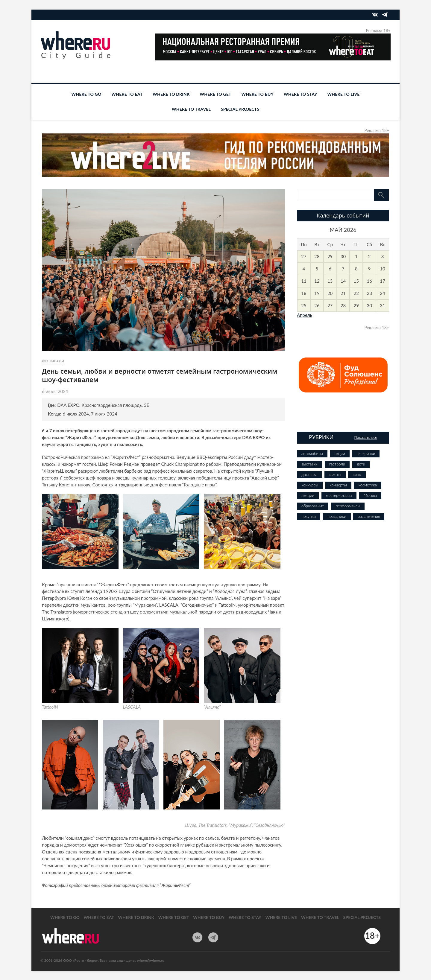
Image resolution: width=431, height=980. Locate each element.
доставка (309, 474)
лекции (308, 495)
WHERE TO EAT (127, 94)
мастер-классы (339, 495)
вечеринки (366, 454)
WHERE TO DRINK (171, 94)
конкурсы (310, 485)
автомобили (312, 454)
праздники (337, 516)
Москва (370, 495)
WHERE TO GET (215, 94)
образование (313, 506)
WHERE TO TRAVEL (191, 109)
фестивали (53, 361)
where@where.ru (151, 960)
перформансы (348, 506)
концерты (338, 485)
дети (361, 464)
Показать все (366, 437)
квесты (335, 474)
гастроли (337, 464)
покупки (309, 516)
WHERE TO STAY (301, 94)
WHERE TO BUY (258, 94)
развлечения (369, 516)
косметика (368, 485)
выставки (309, 464)
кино (357, 474)
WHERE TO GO (86, 94)
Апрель (305, 315)
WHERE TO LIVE (343, 94)
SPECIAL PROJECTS (240, 109)
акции (340, 454)
